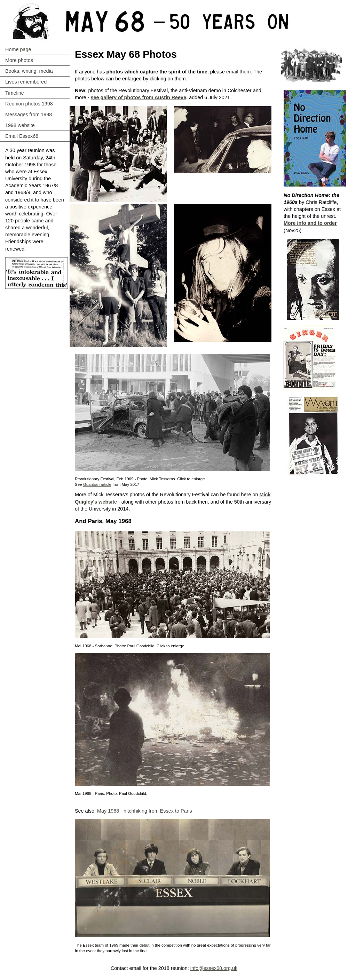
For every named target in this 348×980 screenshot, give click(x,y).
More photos (19, 60)
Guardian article (97, 484)
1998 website (20, 125)
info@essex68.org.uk (214, 968)
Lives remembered (26, 82)
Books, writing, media (29, 71)
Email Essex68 (22, 136)
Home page (18, 49)
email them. (239, 72)
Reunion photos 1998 (29, 104)
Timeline (15, 93)
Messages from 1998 (29, 114)
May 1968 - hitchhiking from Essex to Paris (145, 811)
